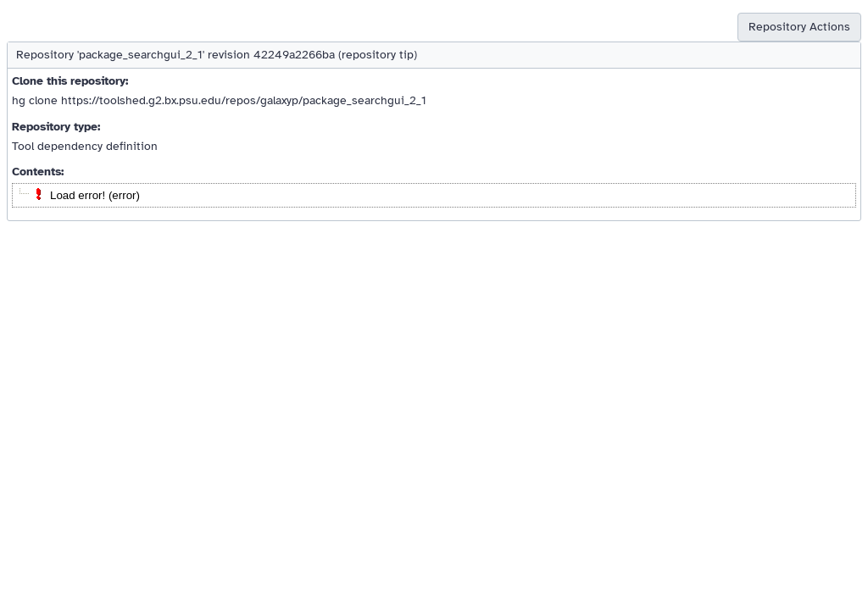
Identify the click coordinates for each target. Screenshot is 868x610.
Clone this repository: (70, 81)
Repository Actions (799, 27)
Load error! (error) (95, 195)
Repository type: (56, 127)
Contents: (38, 172)
